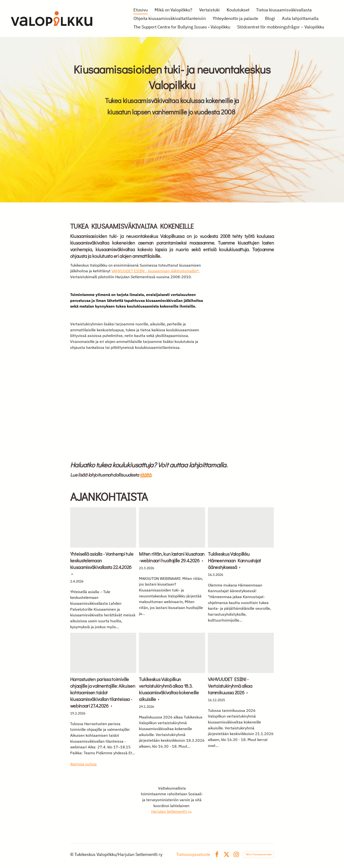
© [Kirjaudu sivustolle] (72, 854)
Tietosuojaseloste (193, 854)
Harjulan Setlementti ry (171, 811)
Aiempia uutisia (83, 764)
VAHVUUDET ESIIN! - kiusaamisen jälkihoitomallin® (155, 271)
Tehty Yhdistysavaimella (258, 854)
